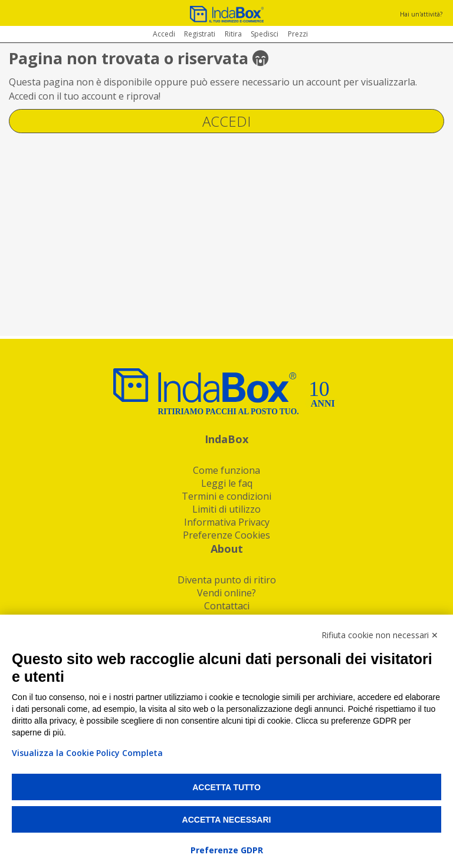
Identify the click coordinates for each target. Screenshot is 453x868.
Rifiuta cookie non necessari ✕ (380, 635)
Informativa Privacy (227, 522)
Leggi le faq (227, 483)
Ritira (233, 34)
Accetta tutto (226, 787)
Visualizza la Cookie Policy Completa (87, 753)
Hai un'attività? (421, 14)
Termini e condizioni (226, 496)
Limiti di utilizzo (226, 509)
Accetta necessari (227, 820)
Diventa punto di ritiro (227, 580)
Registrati (200, 34)
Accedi (164, 34)
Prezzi (298, 34)
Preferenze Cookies (226, 535)
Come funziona (226, 470)
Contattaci (227, 606)
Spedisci (265, 34)
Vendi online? (226, 593)
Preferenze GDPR (227, 850)
